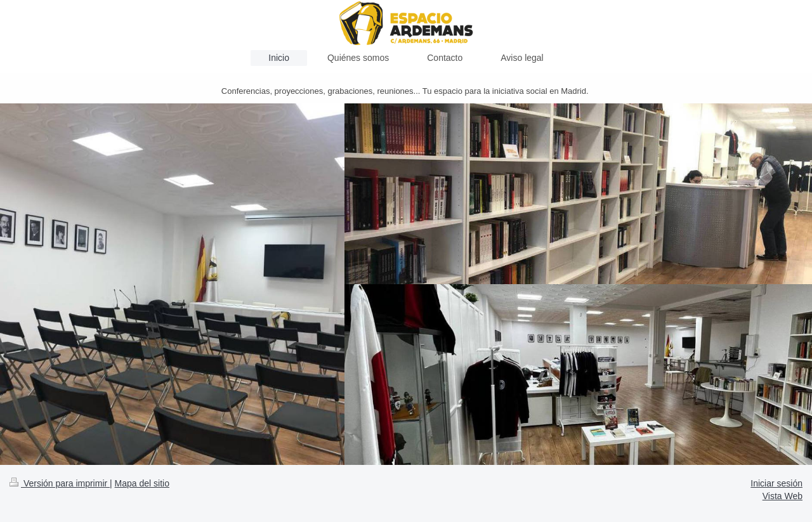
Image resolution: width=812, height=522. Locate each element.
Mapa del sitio (142, 483)
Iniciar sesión (776, 483)
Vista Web (783, 496)
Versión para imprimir (60, 483)
